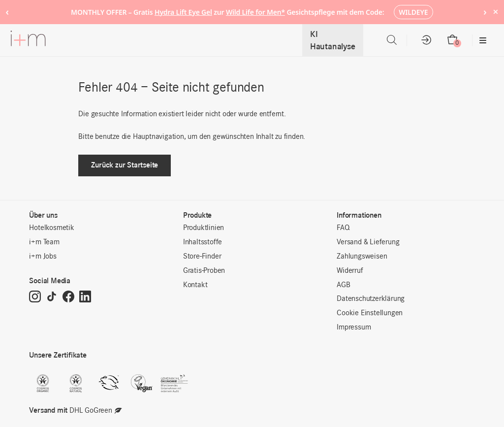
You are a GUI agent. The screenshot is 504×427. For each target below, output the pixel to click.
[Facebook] (68, 297)
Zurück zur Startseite (125, 165)
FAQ (343, 228)
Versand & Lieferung (368, 242)
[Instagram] (35, 297)
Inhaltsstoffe (203, 242)
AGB (343, 285)
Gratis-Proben (204, 271)
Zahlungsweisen (362, 257)
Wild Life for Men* (255, 12)
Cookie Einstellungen (370, 313)
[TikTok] (52, 297)
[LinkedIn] (85, 297)
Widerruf (350, 271)
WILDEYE (413, 12)
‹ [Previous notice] (7, 12)
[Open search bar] (392, 40)
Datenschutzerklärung (371, 299)
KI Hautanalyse (333, 40)
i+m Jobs (43, 257)
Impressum (354, 328)
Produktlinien (204, 228)
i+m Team (44, 242)
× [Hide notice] (495, 12)
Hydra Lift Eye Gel (183, 12)
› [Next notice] (485, 12)
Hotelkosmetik (51, 228)
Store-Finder (202, 257)
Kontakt (195, 285)
